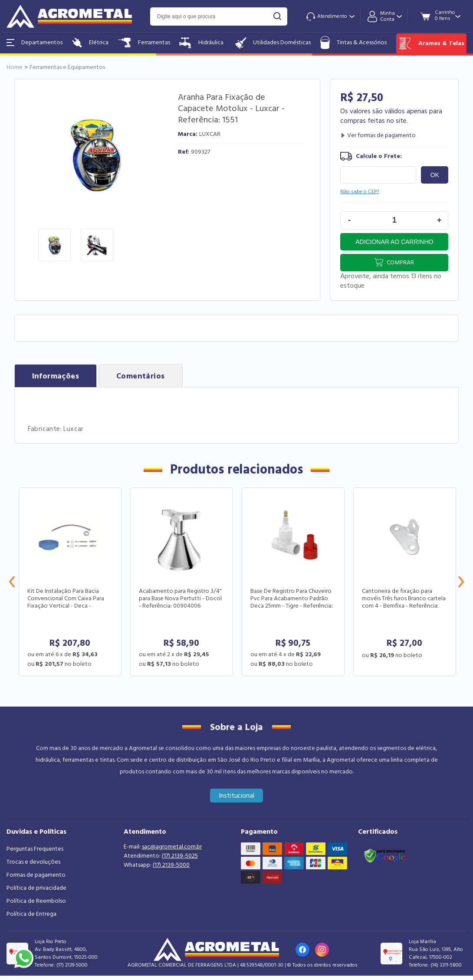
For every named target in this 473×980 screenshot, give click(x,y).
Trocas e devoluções (33, 862)
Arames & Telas (431, 43)
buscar (278, 16)
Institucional (237, 796)
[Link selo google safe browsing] (384, 855)
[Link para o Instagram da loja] (322, 950)
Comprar (400, 263)
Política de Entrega (31, 914)
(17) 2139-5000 (171, 865)
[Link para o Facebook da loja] (302, 950)
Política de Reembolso (36, 901)
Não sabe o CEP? (360, 192)
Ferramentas (144, 43)
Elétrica (90, 43)
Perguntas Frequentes (35, 849)
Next (461, 582)
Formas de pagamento (36, 875)
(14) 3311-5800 (446, 965)
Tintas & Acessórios (353, 43)
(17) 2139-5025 (180, 856)
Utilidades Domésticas (272, 43)
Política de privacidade (36, 888)
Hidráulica (201, 43)
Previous (12, 582)
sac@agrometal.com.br (172, 847)
